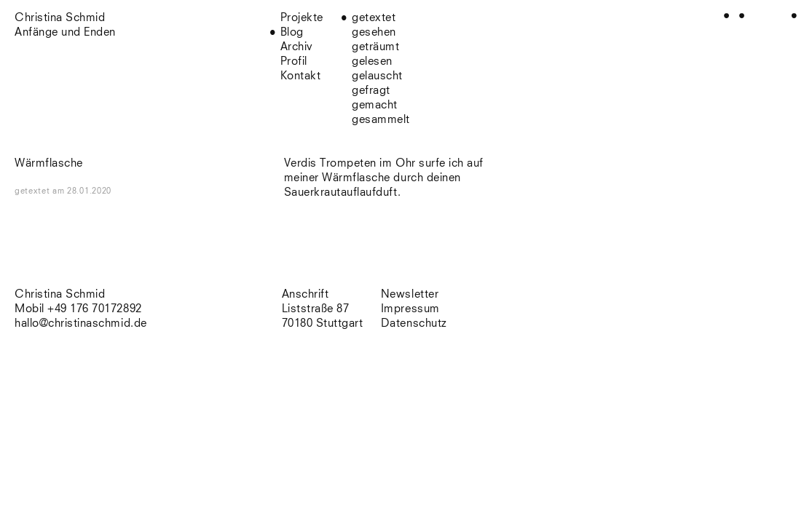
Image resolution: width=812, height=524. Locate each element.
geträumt (375, 47)
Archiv (297, 47)
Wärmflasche (49, 163)
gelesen (372, 61)
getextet (374, 18)
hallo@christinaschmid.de (81, 323)
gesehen (374, 32)
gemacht (375, 105)
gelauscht (377, 76)
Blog (292, 32)
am (82, 191)
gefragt (371, 91)
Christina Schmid (60, 294)
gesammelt (381, 120)
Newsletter (410, 294)
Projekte (302, 18)
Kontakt (301, 76)
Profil (294, 61)
